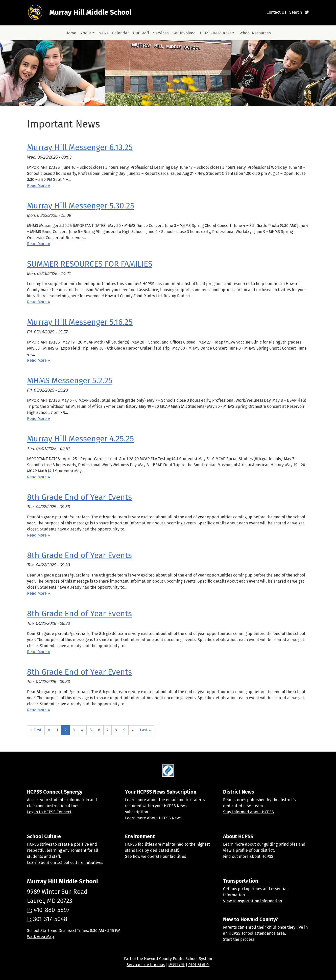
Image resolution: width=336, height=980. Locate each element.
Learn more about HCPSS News (153, 818)
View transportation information (253, 901)
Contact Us (276, 12)
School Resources (255, 33)
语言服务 (177, 965)
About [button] (86, 33)
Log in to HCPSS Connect (49, 812)
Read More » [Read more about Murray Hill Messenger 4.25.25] (39, 477)
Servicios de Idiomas (146, 965)
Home (71, 33)
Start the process (239, 939)
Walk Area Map (41, 937)
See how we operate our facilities (155, 856)
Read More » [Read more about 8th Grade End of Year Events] (39, 535)
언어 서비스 (199, 965)
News (103, 33)
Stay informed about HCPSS (248, 812)
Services (161, 33)
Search (296, 12)
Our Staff (141, 33)
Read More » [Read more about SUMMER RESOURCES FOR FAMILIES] (39, 302)
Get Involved (184, 33)
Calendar (121, 33)
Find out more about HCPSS (248, 856)
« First (36, 730)
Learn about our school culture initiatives (65, 862)
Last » (145, 730)
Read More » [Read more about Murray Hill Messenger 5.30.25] (39, 244)
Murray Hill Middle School (90, 12)
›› (133, 730)
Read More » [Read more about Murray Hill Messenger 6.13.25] (39, 186)
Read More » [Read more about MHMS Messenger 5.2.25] (39, 419)
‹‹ (49, 730)
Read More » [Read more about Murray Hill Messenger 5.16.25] (39, 360)
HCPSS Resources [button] (216, 33)
